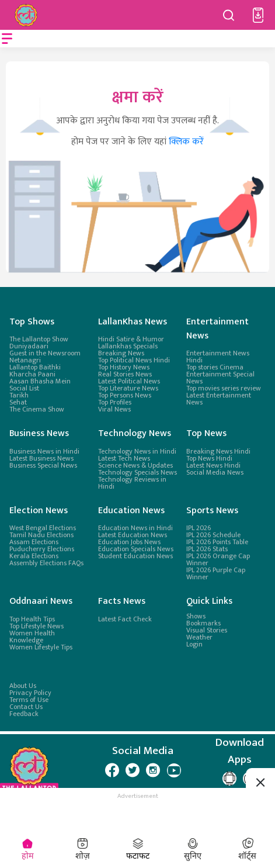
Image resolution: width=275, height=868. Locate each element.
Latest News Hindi (213, 465)
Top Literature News (128, 388)
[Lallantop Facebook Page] (112, 770)
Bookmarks (203, 623)
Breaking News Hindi (218, 451)
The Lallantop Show (39, 339)
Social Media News (215, 472)
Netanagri (25, 360)
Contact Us (26, 707)
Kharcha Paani (32, 374)
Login (194, 644)
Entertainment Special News (220, 378)
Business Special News (43, 465)
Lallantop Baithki (35, 367)
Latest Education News (133, 535)
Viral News (114, 409)
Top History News (124, 367)
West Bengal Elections (43, 528)
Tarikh (19, 395)
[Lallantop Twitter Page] (133, 770)
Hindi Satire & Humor (131, 339)
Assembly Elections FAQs (46, 563)
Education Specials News (136, 549)
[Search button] (229, 15)
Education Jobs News (129, 542)
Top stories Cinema (215, 367)
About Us (23, 686)
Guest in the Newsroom (45, 353)
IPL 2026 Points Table (217, 542)
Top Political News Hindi (134, 360)
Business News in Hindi (44, 451)
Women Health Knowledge (32, 636)
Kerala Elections (34, 556)
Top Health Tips (32, 618)
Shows (196, 615)
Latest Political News (129, 381)
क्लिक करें (186, 142)
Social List (24, 388)
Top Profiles (115, 402)
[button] (258, 15)
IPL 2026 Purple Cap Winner (216, 573)
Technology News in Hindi (137, 451)
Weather (199, 637)
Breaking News (121, 353)
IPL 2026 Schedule (213, 535)
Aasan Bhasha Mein (40, 381)
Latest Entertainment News (219, 399)
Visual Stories (207, 630)
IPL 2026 (199, 528)
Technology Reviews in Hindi (132, 483)
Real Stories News (125, 374)
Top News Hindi (209, 458)
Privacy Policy (30, 693)
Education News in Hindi (135, 528)
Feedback (24, 714)
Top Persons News (125, 395)
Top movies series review (224, 388)
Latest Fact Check (125, 618)
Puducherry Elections (42, 549)
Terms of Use (29, 700)
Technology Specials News (137, 472)
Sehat (18, 402)
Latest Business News (41, 458)
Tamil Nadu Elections (41, 535)
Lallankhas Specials (128, 346)
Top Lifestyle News (36, 625)
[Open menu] (7, 39)
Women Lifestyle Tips (41, 646)
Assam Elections (34, 542)
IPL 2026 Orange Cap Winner (218, 559)
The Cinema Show (37, 409)
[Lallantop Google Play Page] (229, 779)
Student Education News (135, 556)
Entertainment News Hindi (218, 357)
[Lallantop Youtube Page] (174, 770)
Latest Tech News (124, 458)
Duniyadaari (29, 346)
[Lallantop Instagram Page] (153, 770)
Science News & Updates (135, 465)
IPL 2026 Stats (207, 549)
